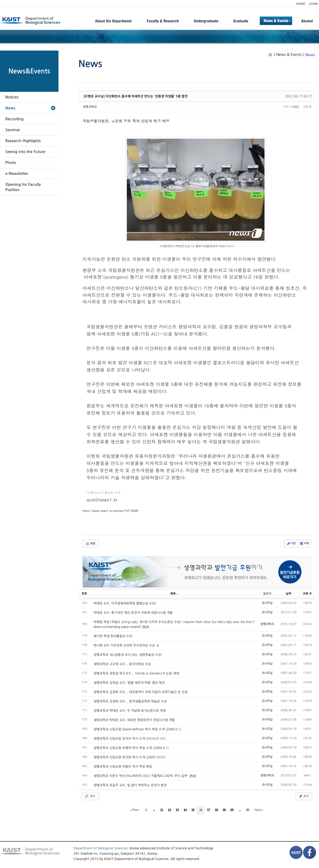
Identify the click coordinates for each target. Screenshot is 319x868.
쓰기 (303, 796)
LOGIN (313, 4)
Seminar (13, 130)
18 (216, 810)
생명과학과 (90, 107)
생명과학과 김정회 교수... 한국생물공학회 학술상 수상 (130, 701)
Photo (11, 163)
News (10, 108)
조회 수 (307, 594)
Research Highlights (23, 141)
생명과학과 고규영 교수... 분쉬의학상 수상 (122, 664)
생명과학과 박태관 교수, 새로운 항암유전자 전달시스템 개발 (134, 720)
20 (232, 810)
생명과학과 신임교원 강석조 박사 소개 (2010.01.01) (130, 739)
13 (177, 810)
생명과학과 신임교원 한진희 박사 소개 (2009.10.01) (130, 757)
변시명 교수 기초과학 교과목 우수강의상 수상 (125, 645)
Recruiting (14, 119)
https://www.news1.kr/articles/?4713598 (110, 511)
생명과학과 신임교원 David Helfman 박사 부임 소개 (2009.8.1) (138, 729)
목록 (90, 544)
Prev (135, 810)
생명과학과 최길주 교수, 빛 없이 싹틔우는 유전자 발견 (130, 785)
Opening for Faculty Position (23, 187)
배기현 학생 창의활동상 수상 (113, 636)
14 (185, 810)
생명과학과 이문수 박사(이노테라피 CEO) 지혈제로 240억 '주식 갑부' (141, 776)
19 (224, 810)
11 (161, 810)
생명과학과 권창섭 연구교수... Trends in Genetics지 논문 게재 (136, 673)
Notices (12, 97)
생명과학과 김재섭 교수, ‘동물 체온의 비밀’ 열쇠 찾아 (129, 683)
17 (208, 810)
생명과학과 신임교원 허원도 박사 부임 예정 (123, 767)
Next (259, 810)
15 (193, 810)
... (154, 810)
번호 (84, 594)
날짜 (289, 594)
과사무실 (267, 603)
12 (169, 810)
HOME (301, 4)
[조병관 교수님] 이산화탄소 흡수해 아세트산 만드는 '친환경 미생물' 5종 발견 (136, 96)
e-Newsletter (17, 174)
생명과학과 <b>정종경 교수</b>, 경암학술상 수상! (128, 655)
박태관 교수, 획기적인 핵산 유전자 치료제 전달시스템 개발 (133, 613)
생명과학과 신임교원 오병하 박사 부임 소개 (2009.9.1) (131, 748)
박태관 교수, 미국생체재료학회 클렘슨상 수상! (125, 603)
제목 (174, 594)
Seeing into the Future (25, 152)
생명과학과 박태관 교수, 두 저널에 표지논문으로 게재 (130, 711)
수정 (291, 544)
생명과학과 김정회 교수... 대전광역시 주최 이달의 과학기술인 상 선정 (141, 692)
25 (247, 810)
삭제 (304, 544)
